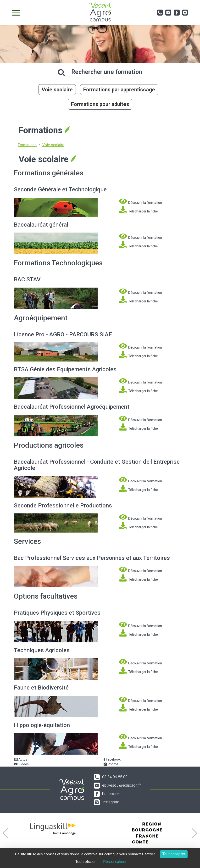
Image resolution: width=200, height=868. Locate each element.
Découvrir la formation (140, 201)
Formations (27, 145)
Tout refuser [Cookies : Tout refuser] (86, 862)
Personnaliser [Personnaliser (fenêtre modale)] (115, 862)
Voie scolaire (57, 90)
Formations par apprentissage (119, 90)
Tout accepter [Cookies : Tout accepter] (174, 854)
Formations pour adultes (100, 104)
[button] (6, 833)
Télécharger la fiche (138, 210)
